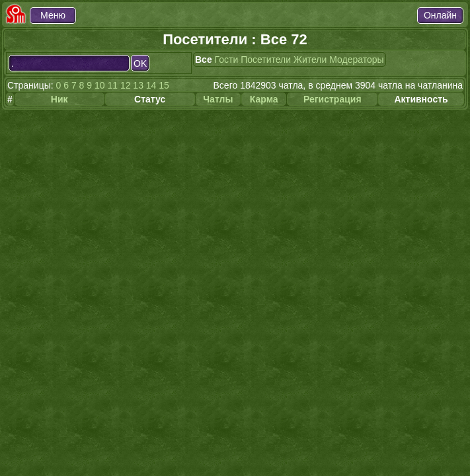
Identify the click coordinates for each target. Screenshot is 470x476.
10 (100, 85)
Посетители (266, 59)
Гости (227, 59)
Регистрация (333, 99)
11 (112, 85)
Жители (310, 59)
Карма (264, 99)
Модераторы (356, 59)
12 (126, 85)
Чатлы (218, 99)
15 (164, 85)
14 (151, 85)
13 (138, 85)
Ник (59, 99)
